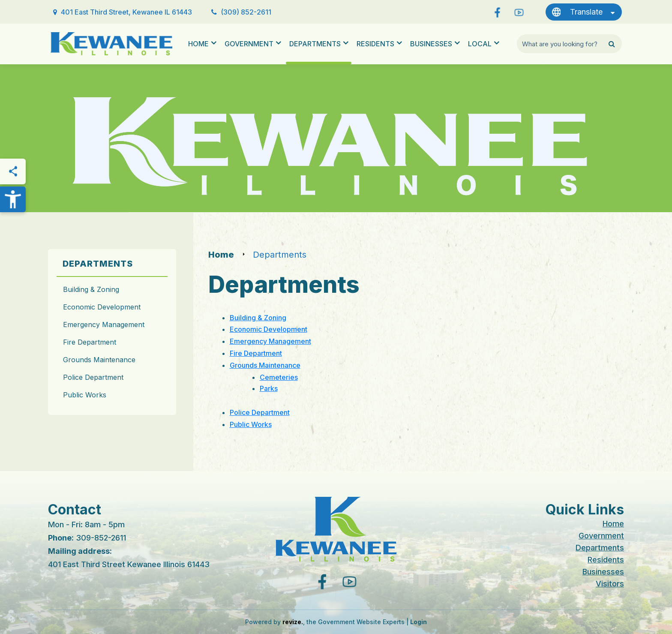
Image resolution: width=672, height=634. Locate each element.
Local (480, 44)
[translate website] (584, 12)
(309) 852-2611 (246, 12)
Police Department (93, 377)
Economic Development (102, 307)
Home (198, 44)
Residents (375, 44)
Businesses (431, 44)
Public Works (85, 395)
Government (249, 44)
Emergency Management (104, 325)
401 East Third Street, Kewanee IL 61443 (126, 12)
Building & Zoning (91, 289)
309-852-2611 (101, 538)
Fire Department (90, 342)
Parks (269, 388)
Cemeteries (279, 377)
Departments (315, 44)
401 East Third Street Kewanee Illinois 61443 (129, 564)
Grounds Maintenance (99, 360)
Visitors (610, 584)
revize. (293, 622)
